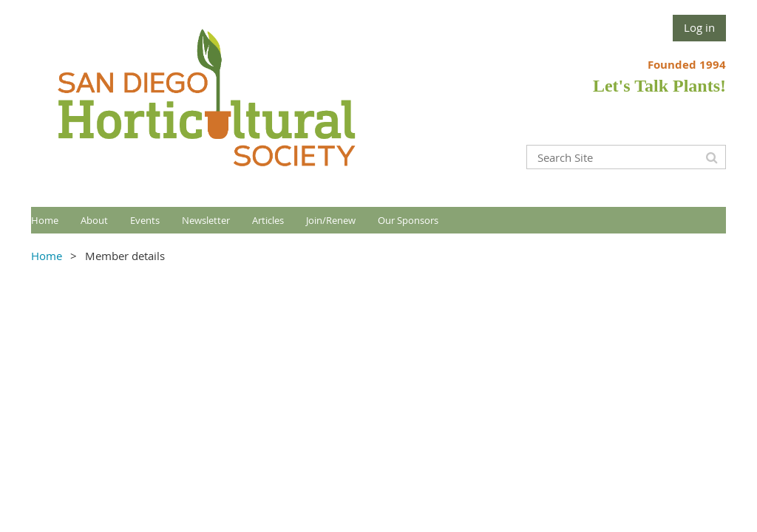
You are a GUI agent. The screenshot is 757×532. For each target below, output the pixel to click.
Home (47, 256)
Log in (699, 27)
